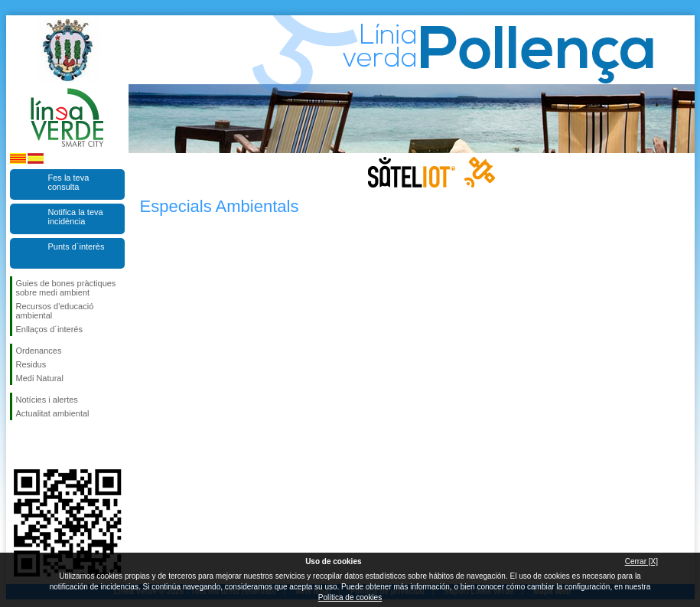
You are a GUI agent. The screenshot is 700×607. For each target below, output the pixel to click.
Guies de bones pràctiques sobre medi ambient (66, 288)
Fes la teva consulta (69, 182)
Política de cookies (350, 597)
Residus (31, 364)
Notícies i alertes (47, 400)
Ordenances (39, 351)
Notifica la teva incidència (76, 217)
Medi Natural (40, 378)
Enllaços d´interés (49, 329)
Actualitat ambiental (53, 413)
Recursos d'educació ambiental (55, 311)
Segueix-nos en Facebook (19, 445)
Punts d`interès (77, 246)
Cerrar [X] (641, 561)
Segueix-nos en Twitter (44, 445)
